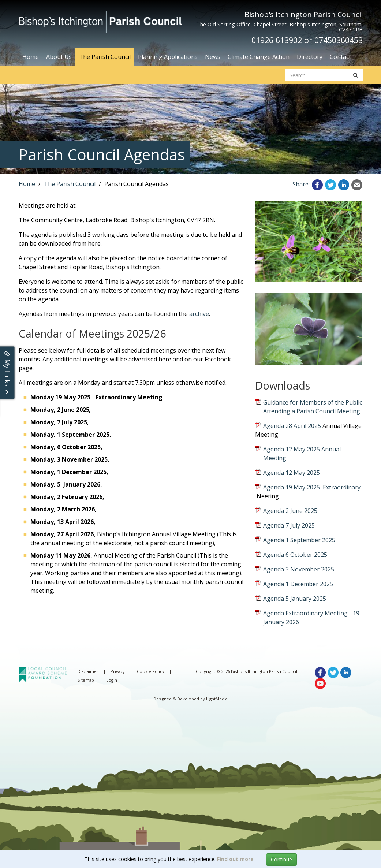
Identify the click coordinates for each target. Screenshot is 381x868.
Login (112, 680)
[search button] (356, 75)
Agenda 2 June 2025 (290, 511)
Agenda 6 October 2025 (295, 555)
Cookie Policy (151, 671)
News (213, 57)
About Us (59, 57)
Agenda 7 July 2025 (289, 525)
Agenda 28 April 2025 (292, 426)
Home (31, 57)
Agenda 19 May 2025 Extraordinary (312, 487)
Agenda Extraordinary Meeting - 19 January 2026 (311, 618)
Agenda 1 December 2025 (298, 584)
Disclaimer (88, 671)
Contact (340, 57)
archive (199, 314)
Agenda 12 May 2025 (292, 473)
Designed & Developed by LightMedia (190, 699)
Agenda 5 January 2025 (295, 599)
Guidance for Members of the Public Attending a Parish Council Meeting (313, 407)
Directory (310, 57)
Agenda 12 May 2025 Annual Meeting (302, 454)
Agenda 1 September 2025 (299, 540)
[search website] (317, 75)
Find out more (235, 859)
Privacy (118, 671)
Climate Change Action (259, 57)
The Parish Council (105, 57)
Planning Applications (168, 57)
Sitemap (86, 680)
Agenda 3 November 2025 (299, 569)
